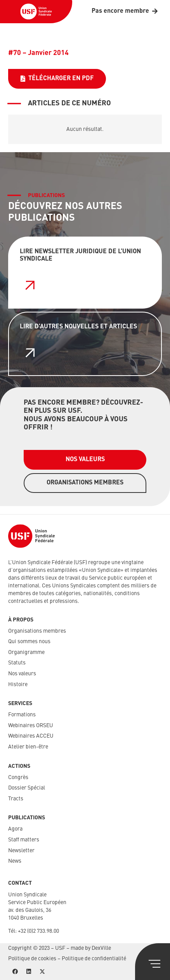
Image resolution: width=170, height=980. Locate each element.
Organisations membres (37, 631)
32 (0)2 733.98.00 (40, 931)
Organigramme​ (26, 652)
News (15, 861)
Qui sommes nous (29, 642)
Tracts (16, 799)
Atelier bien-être (28, 747)
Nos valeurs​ (22, 674)
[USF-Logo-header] (36, 12)
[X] (42, 972)
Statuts (17, 663)
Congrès (18, 777)
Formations (22, 715)
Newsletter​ (21, 851)
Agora (15, 829)
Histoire (18, 685)
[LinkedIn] (29, 972)
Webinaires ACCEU (31, 736)
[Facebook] (15, 972)
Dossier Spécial (27, 788)
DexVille (101, 948)
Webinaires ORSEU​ (31, 726)
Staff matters (24, 840)
